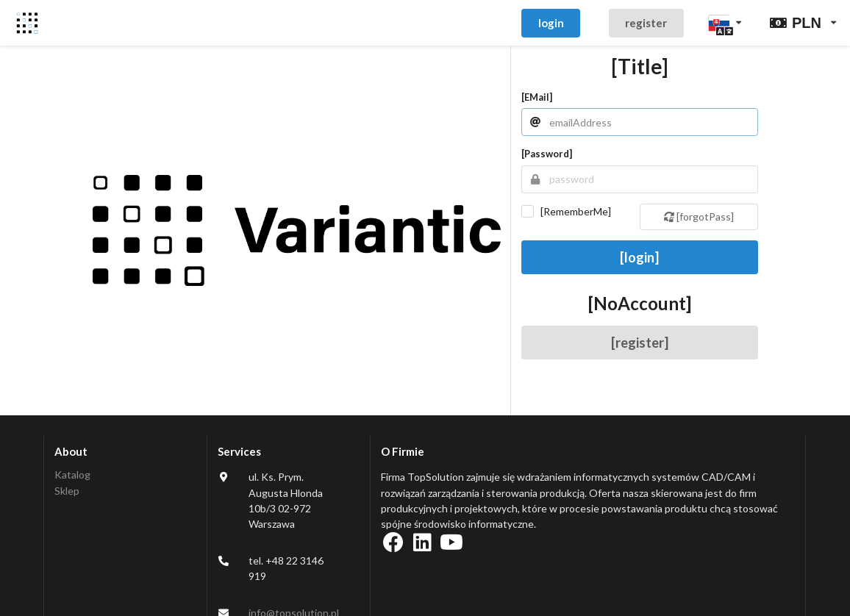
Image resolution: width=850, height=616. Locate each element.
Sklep (67, 491)
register (646, 23)
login (551, 23)
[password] (547, 154)
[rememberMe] (576, 211)
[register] (640, 343)
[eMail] (537, 97)
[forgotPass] (699, 216)
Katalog (72, 475)
